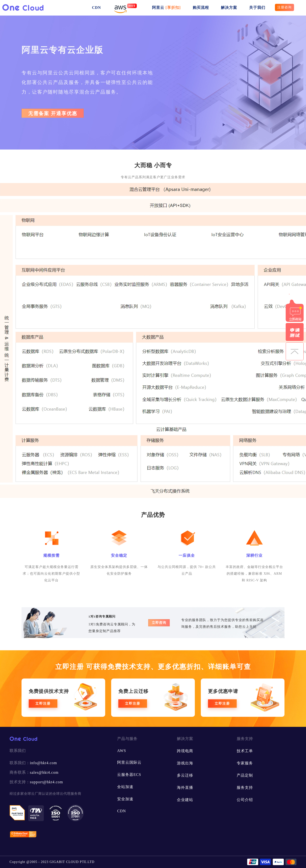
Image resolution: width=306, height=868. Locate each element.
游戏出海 (185, 763)
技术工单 (245, 751)
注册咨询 (284, 7)
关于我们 (257, 8)
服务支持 (245, 787)
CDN (97, 8)
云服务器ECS (129, 775)
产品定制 (245, 775)
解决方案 (229, 8)
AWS (122, 751)
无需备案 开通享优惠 (53, 113)
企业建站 (185, 800)
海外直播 (185, 787)
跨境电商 (185, 751)
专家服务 (245, 763)
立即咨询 (159, 623)
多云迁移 (185, 775)
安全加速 (125, 799)
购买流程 (201, 8)
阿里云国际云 (129, 762)
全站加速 (125, 787)
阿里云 (166, 8)
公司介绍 (245, 800)
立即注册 (43, 704)
